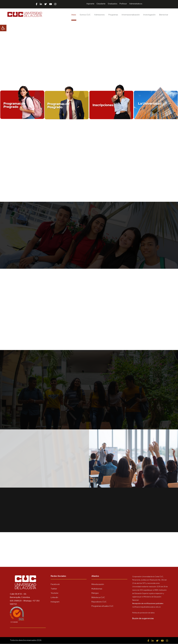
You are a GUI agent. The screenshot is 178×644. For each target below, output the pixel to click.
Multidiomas (97, 589)
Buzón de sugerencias (143, 619)
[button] (3, 28)
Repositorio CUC (99, 602)
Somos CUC (85, 15)
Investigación (149, 15)
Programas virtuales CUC (102, 606)
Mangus (95, 593)
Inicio (74, 15)
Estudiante (101, 4)
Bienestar (164, 15)
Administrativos (136, 4)
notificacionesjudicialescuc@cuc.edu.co (146, 607)
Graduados (112, 4)
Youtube (55, 593)
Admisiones (99, 15)
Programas (113, 15)
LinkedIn (54, 597)
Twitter (54, 589)
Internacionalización (131, 15)
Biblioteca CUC (98, 597)
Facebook (55, 584)
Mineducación (98, 584)
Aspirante (90, 4)
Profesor (123, 4)
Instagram (55, 602)
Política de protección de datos (143, 613)
